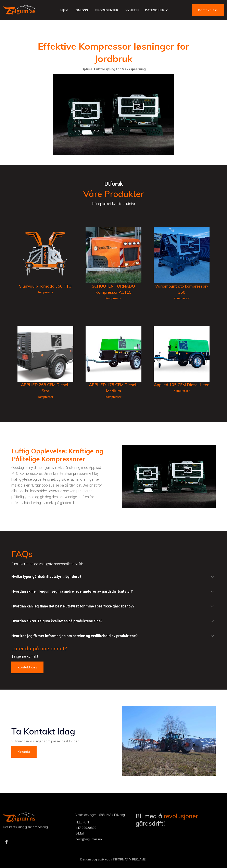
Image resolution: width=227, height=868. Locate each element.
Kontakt (24, 752)
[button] (157, 10)
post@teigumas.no (89, 849)
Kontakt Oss (208, 10)
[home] (19, 10)
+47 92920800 (86, 838)
